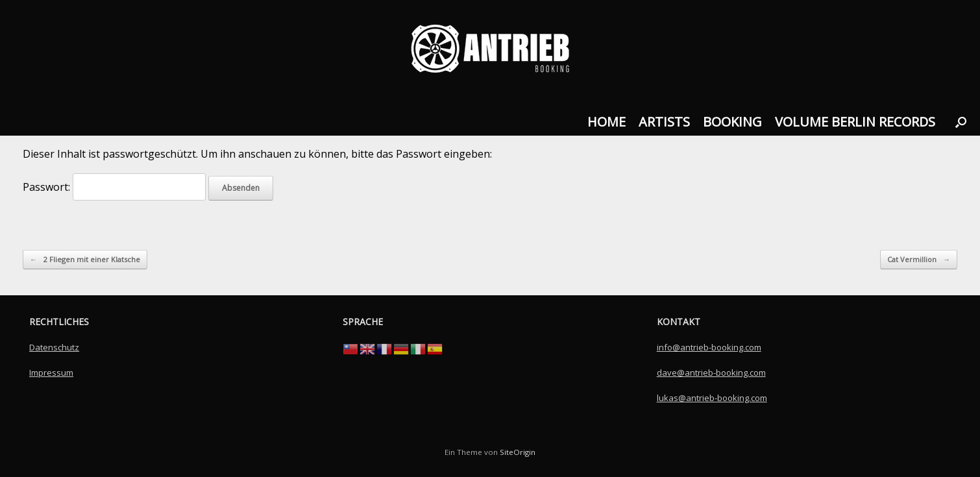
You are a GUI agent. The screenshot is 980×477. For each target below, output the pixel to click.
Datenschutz (54, 347)
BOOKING (732, 122)
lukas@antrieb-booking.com (712, 398)
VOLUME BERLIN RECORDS (855, 122)
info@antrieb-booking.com (709, 347)
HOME (606, 122)
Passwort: (114, 187)
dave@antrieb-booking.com (711, 373)
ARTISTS (664, 122)
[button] (961, 122)
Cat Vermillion (919, 260)
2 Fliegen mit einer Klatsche (85, 260)
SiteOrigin (518, 452)
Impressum (51, 373)
